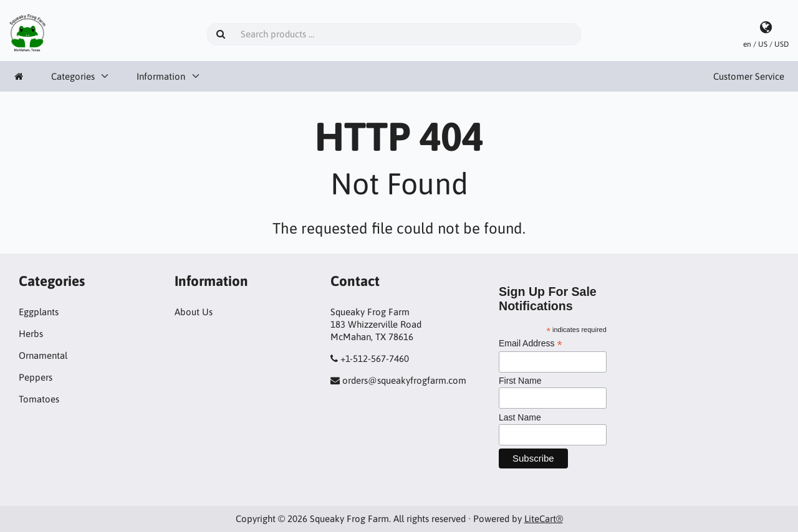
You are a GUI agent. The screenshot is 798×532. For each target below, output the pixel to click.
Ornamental (43, 355)
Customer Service (749, 76)
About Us (194, 312)
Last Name (520, 417)
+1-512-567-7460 (375, 359)
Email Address (531, 344)
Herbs (31, 334)
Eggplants (39, 312)
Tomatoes (39, 399)
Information (161, 76)
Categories (73, 76)
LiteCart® (544, 519)
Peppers (36, 377)
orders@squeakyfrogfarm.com (404, 380)
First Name (520, 381)
